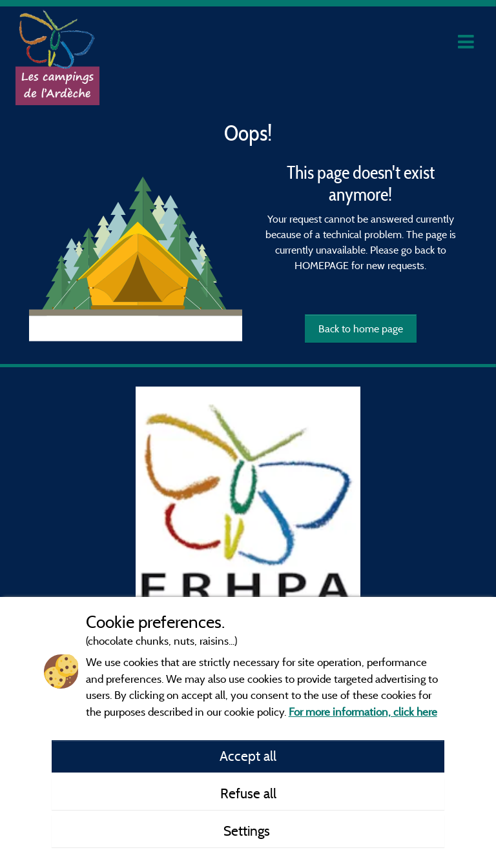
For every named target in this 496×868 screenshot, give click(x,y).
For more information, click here (363, 712)
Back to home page (361, 328)
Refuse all (248, 793)
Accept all (248, 756)
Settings (248, 831)
